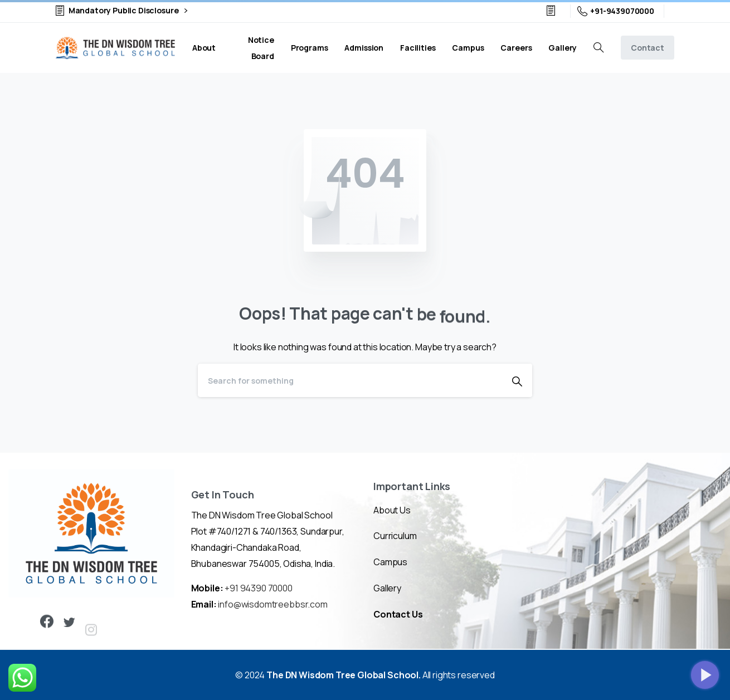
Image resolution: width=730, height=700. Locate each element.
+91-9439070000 (616, 11)
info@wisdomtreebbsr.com (272, 604)
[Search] (350, 380)
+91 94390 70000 (259, 588)
